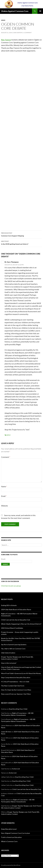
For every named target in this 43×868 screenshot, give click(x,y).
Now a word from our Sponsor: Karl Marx (16, 694)
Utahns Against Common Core (15, 11)
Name (4, 486)
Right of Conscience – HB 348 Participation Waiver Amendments (17, 714)
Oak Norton (18, 33)
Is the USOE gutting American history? (21, 242)
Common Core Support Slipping (21, 234)
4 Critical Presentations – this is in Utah (15, 682)
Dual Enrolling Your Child (18, 709)
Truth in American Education (11, 837)
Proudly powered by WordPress (11, 865)
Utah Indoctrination (8, 653)
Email (4, 496)
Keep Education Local (9, 829)
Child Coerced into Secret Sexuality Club (16, 620)
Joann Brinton (6, 732)
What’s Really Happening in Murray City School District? (21, 624)
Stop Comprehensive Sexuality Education (16, 677)
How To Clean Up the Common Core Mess (16, 690)
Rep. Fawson (6, 40)
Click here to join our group (11, 586)
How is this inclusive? (9, 663)
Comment (6, 457)
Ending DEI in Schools (9, 605)
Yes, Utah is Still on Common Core (13, 649)
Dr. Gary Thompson (12, 262)
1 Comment (27, 33)
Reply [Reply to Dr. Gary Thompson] (9, 435)
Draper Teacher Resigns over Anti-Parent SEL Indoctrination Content (17, 658)
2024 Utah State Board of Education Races (16, 609)
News (3, 20)
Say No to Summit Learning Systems (14, 645)
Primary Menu (40, 11)
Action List (16, 769)
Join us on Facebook (10, 581)
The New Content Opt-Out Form (13, 686)
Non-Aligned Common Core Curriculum (16, 833)
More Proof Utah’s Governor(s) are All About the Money (21, 673)
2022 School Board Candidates (12, 628)
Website (4, 506)
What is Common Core (9, 841)
